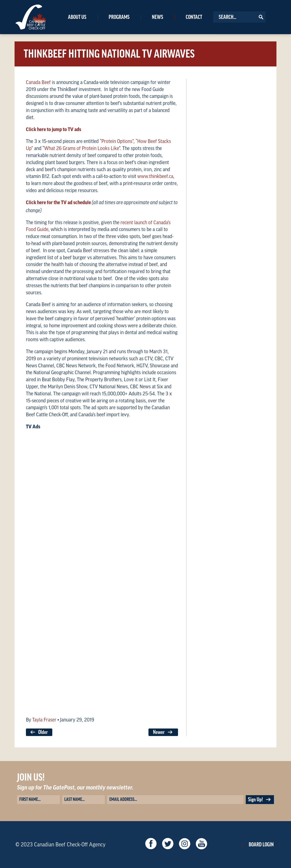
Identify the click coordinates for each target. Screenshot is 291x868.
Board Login (261, 845)
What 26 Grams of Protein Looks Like (82, 148)
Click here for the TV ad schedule (58, 203)
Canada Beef (38, 82)
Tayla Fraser (44, 720)
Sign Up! (260, 799)
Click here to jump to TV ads (54, 129)
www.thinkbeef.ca (155, 176)
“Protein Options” (117, 141)
